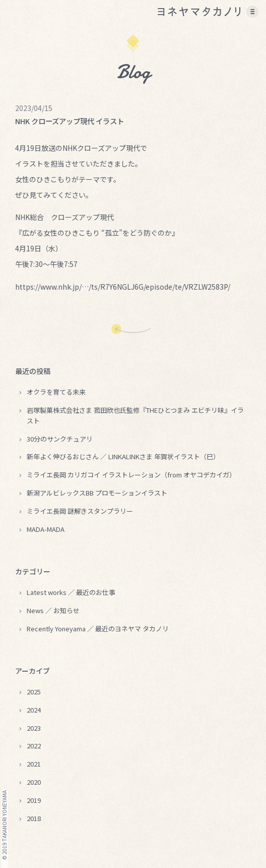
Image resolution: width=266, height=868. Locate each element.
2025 (34, 692)
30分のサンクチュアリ (60, 439)
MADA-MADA (46, 529)
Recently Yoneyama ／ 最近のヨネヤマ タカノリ (98, 629)
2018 (34, 818)
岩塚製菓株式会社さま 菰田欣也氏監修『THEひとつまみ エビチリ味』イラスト (135, 415)
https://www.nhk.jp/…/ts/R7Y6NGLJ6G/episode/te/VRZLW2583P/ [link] (123, 287)
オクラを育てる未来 (56, 392)
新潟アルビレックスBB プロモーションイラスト (97, 493)
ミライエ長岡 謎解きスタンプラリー (80, 511)
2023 (34, 728)
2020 (34, 782)
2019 (34, 800)
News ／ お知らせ (53, 610)
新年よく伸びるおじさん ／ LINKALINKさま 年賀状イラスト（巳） (123, 456)
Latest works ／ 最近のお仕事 (71, 592)
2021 (34, 764)
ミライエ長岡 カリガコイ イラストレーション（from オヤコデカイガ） (131, 475)
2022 (34, 746)
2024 (34, 710)
